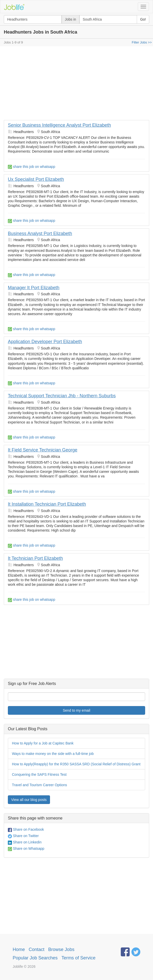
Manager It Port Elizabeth (34, 288)
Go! (143, 19)
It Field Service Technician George (43, 450)
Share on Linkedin (25, 842)
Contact (37, 949)
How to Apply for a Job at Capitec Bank (43, 743)
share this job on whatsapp (31, 167)
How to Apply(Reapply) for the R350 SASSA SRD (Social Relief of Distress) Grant (76, 764)
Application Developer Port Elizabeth (45, 342)
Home (19, 949)
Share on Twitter (23, 836)
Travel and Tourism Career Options (39, 785)
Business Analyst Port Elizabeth (40, 233)
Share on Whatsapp (26, 849)
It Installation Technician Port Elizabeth (47, 504)
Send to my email (76, 710)
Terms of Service (78, 958)
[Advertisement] (76, 84)
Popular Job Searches (35, 958)
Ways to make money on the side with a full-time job (53, 754)
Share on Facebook (26, 829)
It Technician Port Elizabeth (35, 558)
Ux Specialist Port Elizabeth (36, 179)
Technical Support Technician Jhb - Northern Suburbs (62, 396)
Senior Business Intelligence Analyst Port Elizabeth (59, 125)
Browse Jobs (61, 949)
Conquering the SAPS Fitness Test (39, 774)
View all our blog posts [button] (29, 800)
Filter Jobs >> (142, 42)
